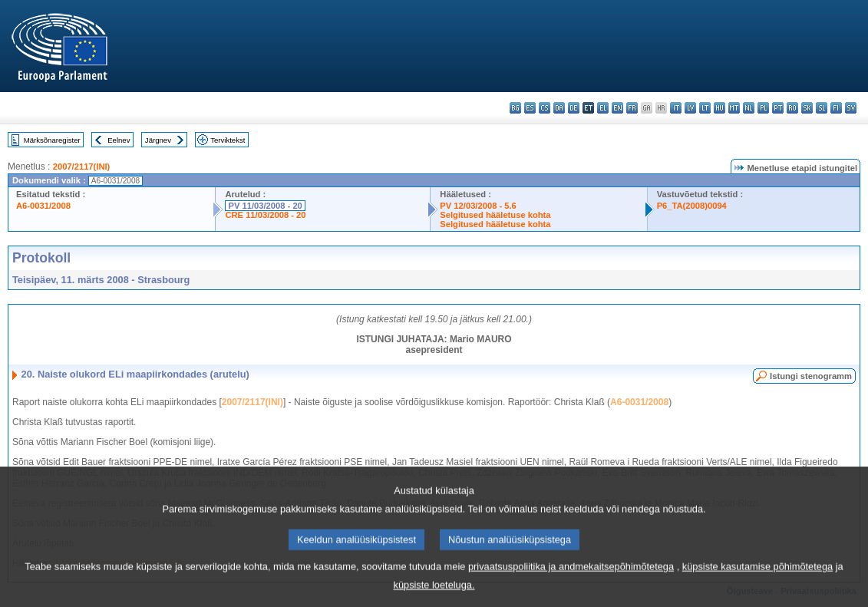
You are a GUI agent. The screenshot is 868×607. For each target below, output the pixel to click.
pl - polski (763, 108)
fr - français (632, 108)
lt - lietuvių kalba (705, 108)
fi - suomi (836, 108)
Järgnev (158, 140)
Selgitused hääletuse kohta (495, 215)
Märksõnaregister (52, 140)
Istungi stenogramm (811, 376)
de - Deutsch (574, 108)
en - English (617, 108)
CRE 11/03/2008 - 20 (265, 215)
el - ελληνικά (603, 108)
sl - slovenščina (822, 108)
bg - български (515, 108)
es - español (530, 108)
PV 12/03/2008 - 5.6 (478, 206)
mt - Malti (734, 108)
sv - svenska (851, 108)
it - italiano (676, 108)
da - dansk (559, 108)
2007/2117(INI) (82, 167)
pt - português (778, 108)
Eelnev (119, 140)
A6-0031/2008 (43, 206)
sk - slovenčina (807, 108)
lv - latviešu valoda (690, 108)
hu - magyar (719, 108)
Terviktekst (228, 140)
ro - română (792, 108)
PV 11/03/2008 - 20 (265, 206)
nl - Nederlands (749, 108)
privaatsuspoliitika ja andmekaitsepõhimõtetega (571, 580)
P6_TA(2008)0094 (692, 206)
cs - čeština (545, 108)
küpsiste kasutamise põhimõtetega (757, 580)
